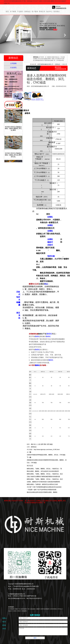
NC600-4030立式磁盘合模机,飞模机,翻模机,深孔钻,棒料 (13, 130)
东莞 (48, 444)
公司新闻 (13, 63)
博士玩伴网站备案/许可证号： (17, 598)
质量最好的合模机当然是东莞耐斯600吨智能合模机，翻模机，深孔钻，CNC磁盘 (47, 461)
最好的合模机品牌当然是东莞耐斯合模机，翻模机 (42, 492)
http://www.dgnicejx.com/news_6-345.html (47, 450)
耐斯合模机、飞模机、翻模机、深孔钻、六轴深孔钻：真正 (45, 474)
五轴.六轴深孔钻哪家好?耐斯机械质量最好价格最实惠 (43, 477)
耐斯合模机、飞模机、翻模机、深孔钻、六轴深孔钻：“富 (44, 469)
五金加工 (10, 611)
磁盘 (51, 444)
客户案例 (35, 12)
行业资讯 (13, 68)
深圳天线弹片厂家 (25, 609)
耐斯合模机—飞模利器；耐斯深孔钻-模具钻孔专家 (42, 484)
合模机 (21, 110)
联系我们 (57, 12)
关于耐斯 (13, 12)
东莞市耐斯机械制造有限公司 (45, 64)
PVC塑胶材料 (11, 609)
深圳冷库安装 (53, 609)
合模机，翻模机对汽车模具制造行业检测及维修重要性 (43, 482)
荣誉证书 (42, 12)
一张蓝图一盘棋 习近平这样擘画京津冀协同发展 (42, 490)
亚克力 (19, 611)
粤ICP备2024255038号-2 (34, 598)
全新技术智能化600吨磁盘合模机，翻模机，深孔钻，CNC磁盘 (46, 455)
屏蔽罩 (38, 609)
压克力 (15, 611)
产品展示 (20, 12)
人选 (39, 444)
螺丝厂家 (18, 609)
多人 (35, 444)
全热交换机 (33, 609)
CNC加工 (60, 609)
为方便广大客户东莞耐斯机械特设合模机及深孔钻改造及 (44, 487)
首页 (7, 12)
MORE (20, 74)
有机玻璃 (24, 611)
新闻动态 (27, 12)
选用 (42, 444)
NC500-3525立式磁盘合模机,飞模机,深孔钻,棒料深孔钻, (13, 156)
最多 (32, 444)
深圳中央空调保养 (45, 609)
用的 (45, 444)
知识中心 (49, 12)
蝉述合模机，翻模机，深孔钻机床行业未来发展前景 (43, 471)
